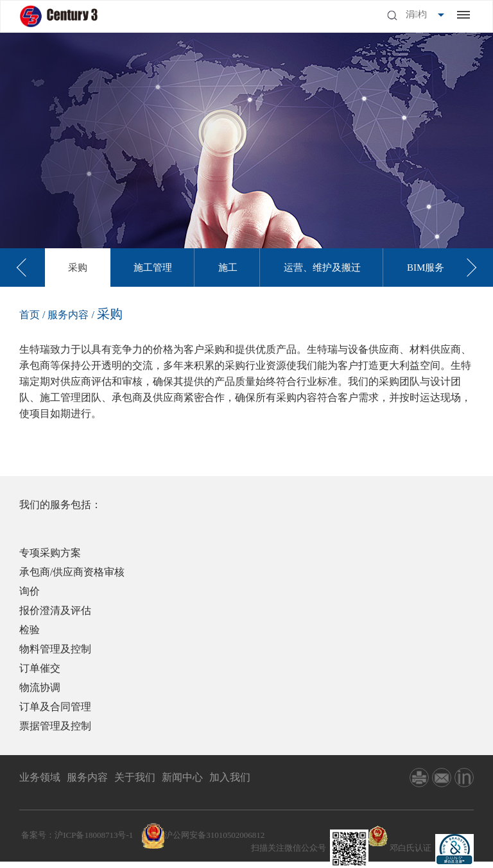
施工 (228, 268)
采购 (78, 268)
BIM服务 (426, 268)
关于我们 (135, 777)
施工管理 (153, 268)
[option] (78, 268)
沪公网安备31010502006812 (214, 835)
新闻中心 (182, 777)
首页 (30, 315)
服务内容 (69, 315)
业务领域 (40, 777)
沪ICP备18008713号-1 (94, 835)
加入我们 (230, 777)
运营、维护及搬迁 (322, 268)
